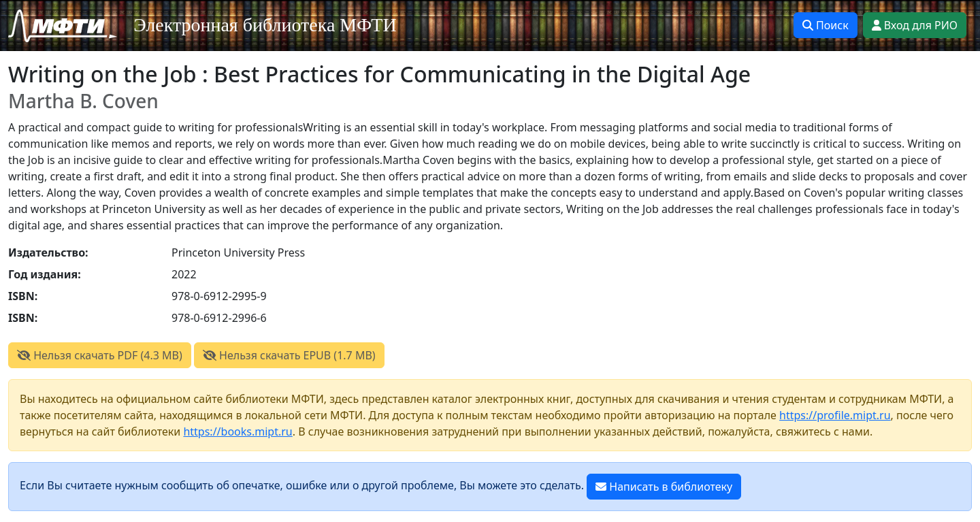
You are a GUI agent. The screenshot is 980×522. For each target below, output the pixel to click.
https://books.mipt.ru (238, 431)
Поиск (826, 25)
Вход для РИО (915, 25)
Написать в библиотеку (664, 487)
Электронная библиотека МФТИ (265, 25)
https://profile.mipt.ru (835, 415)
